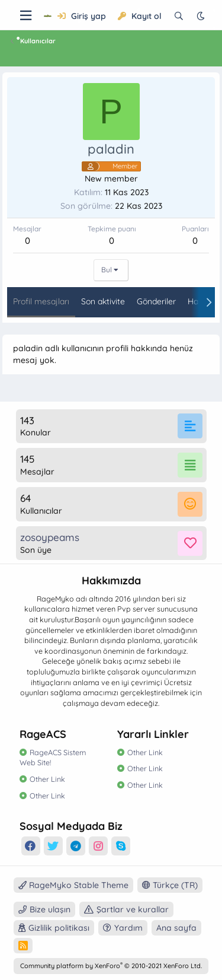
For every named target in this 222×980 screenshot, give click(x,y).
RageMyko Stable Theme (73, 885)
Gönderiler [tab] (156, 301)
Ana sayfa (176, 928)
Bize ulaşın (50, 909)
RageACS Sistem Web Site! (53, 758)
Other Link (47, 779)
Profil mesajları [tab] (41, 301)
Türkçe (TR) (170, 885)
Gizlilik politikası (59, 928)
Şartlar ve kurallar (133, 909)
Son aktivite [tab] (103, 301)
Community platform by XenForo (111, 966)
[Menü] (25, 16)
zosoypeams (50, 537)
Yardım (128, 928)
